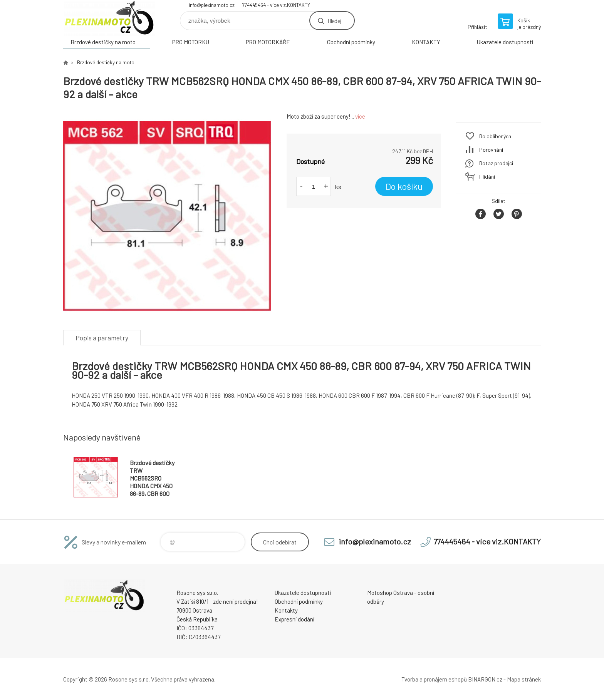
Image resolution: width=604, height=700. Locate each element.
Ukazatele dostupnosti (505, 42)
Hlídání (487, 177)
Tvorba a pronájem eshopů (434, 679)
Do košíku (404, 186)
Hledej (334, 21)
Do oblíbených (495, 136)
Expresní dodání (294, 619)
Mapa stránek (524, 679)
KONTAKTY (426, 42)
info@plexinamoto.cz (212, 5)
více (360, 116)
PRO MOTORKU (191, 42)
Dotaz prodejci (496, 163)
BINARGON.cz (485, 679)
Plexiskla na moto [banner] (109, 18)
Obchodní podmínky (351, 42)
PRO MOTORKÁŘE (268, 42)
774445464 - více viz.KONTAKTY (276, 5)
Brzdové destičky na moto (103, 42)
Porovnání (491, 150)
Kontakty (286, 610)
